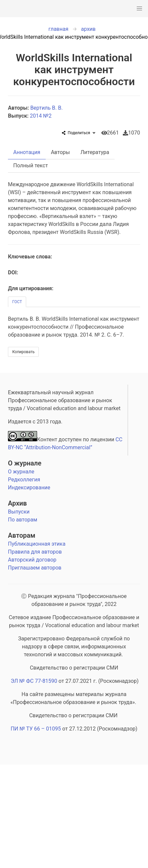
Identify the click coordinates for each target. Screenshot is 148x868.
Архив (17, 503)
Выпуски (19, 512)
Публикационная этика (37, 544)
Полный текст (31, 165)
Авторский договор (32, 560)
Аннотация (27, 152)
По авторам (23, 520)
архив (88, 29)
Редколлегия (24, 480)
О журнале (25, 463)
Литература (95, 152)
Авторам (22, 535)
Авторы (60, 152)
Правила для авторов (35, 552)
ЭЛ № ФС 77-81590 (34, 681)
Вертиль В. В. (47, 108)
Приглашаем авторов (35, 568)
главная (58, 29)
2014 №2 (41, 116)
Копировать (23, 352)
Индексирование (29, 488)
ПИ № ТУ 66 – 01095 (36, 729)
